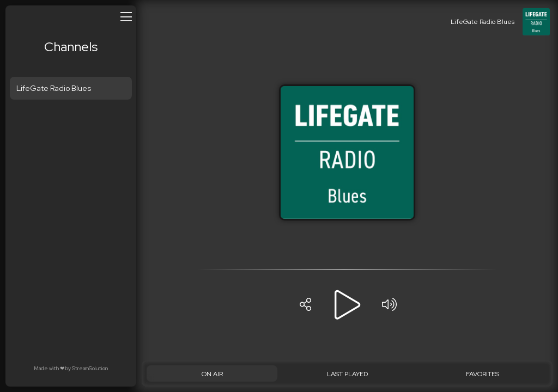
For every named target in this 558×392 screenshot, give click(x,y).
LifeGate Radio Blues (54, 88)
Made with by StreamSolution (71, 368)
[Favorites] (482, 373)
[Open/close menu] (126, 16)
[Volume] (389, 305)
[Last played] (347, 373)
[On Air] (212, 373)
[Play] (347, 305)
